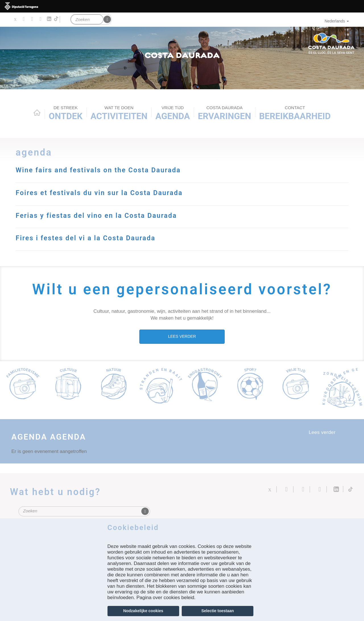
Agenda (173, 113)
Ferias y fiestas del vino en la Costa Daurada (104, 215)
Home (37, 113)
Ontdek (66, 113)
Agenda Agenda (55, 436)
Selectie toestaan (218, 611)
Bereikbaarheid (295, 113)
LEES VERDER (182, 336)
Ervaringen (225, 113)
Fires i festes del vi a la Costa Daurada (92, 237)
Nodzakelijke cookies (143, 611)
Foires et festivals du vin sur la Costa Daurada (107, 192)
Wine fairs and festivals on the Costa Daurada (106, 170)
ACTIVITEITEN (119, 113)
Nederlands (337, 21)
